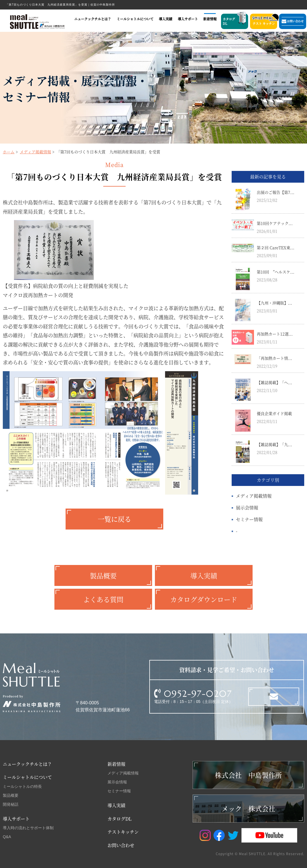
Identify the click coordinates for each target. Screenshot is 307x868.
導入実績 (166, 19)
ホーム (9, 152)
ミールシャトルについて (135, 19)
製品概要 (103, 575)
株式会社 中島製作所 (248, 775)
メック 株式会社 (248, 808)
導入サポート (188, 19)
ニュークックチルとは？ (93, 19)
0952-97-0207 (198, 694)
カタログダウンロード (204, 599)
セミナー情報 (249, 519)
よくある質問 (103, 599)
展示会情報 (247, 508)
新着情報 (210, 19)
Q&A (7, 837)
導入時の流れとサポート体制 (28, 828)
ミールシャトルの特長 (22, 786)
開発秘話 (11, 804)
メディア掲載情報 (35, 152)
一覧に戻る (114, 519)
